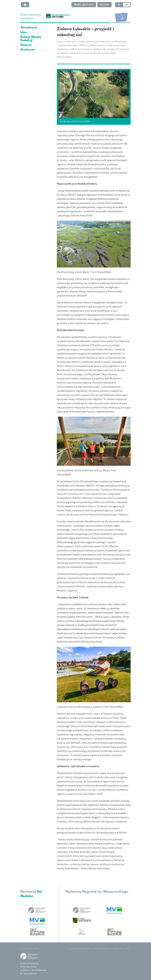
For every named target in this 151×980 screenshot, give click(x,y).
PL (119, 5)
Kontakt (104, 4)
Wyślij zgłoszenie (84, 4)
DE (127, 5)
